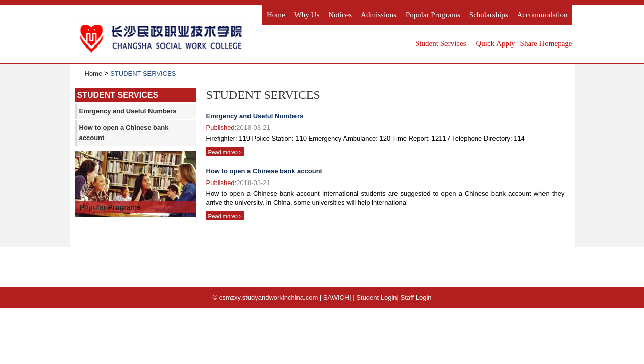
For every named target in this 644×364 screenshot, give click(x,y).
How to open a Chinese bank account (124, 133)
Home (276, 15)
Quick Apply (496, 43)
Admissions (379, 15)
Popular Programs (433, 15)
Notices (340, 15)
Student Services (440, 43)
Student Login (376, 298)
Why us (307, 15)
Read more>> (225, 152)
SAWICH (336, 298)
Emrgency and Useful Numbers (128, 111)
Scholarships (489, 15)
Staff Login (416, 298)
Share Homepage (546, 43)
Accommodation (542, 15)
